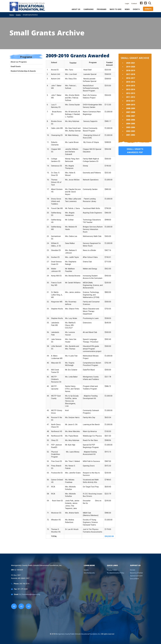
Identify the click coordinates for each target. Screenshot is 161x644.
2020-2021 (131, 63)
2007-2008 (131, 112)
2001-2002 (131, 135)
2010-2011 (131, 101)
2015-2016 (131, 82)
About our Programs (19, 62)
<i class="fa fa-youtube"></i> (29, 607)
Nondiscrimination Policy (116, 573)
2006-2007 (131, 116)
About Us (76, 9)
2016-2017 (131, 78)
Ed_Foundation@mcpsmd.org (30, 594)
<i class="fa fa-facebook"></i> (14, 607)
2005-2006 (131, 120)
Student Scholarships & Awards (23, 71)
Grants (18, 15)
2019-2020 (131, 67)
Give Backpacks (89, 573)
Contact (134, 3)
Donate (148, 9)
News (127, 9)
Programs (102, 9)
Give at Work (134, 579)
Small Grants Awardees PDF (135, 151)
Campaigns (88, 9)
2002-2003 (131, 131)
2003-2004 (131, 127)
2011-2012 (131, 97)
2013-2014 (131, 89)
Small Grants (16, 66)
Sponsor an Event (136, 576)
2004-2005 (131, 124)
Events (136, 9)
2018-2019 (131, 71)
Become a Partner (136, 573)
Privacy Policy (112, 570)
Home (12, 15)
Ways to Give (116, 9)
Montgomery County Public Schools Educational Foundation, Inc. (78, 634)
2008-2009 (131, 108)
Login (127, 3)
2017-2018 (131, 74)
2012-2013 (131, 93)
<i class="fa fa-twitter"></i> (21, 607)
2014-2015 (131, 86)
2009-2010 (131, 105)
